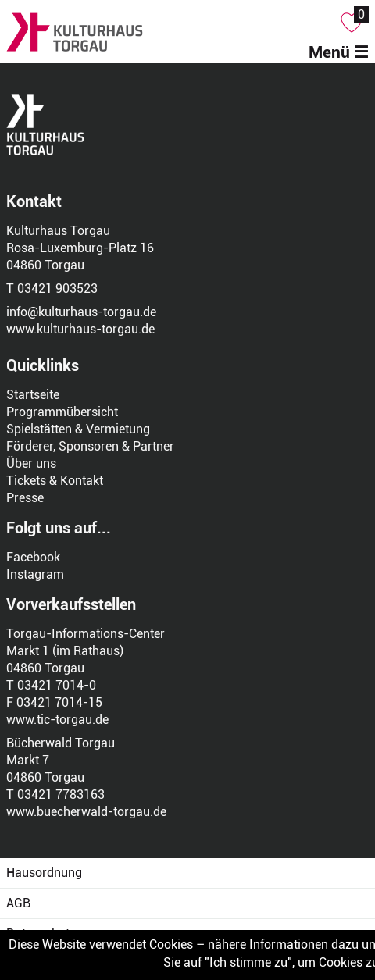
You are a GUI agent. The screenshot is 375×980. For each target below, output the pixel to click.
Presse (25, 498)
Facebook (33, 557)
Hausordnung (44, 873)
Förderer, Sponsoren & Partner (90, 446)
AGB (18, 903)
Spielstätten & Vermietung (78, 429)
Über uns (31, 463)
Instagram (35, 574)
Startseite (33, 395)
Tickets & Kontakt (55, 481)
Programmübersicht (62, 412)
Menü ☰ (339, 52)
